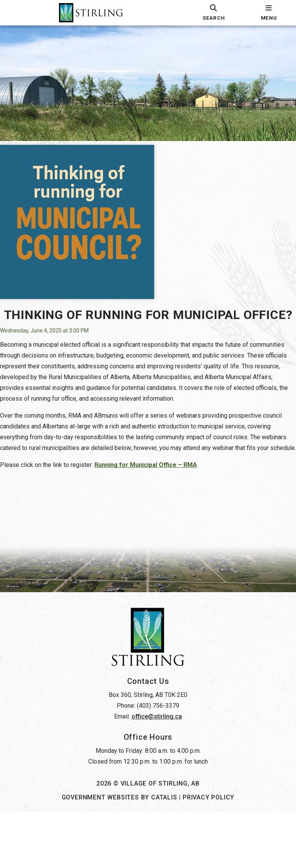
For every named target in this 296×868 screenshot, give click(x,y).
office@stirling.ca (157, 772)
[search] (214, 13)
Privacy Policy (209, 853)
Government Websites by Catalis (119, 853)
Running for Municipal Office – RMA (153, 498)
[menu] (269, 13)
